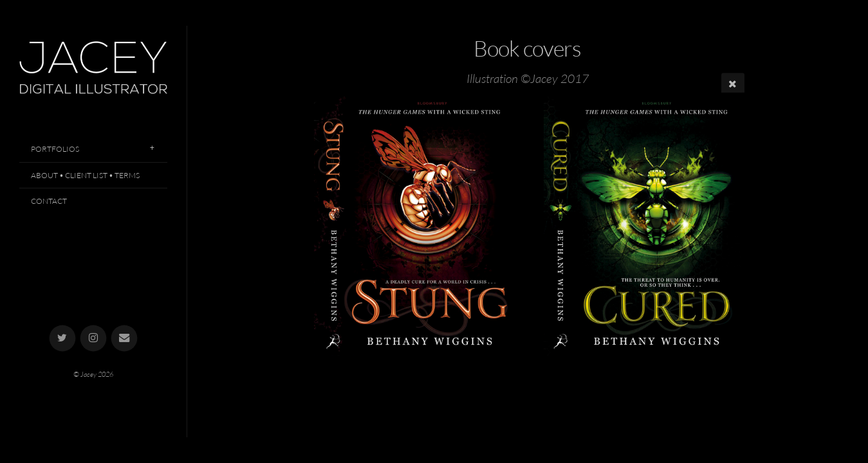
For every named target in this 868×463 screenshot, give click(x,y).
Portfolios (55, 149)
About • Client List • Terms (85, 175)
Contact (49, 201)
